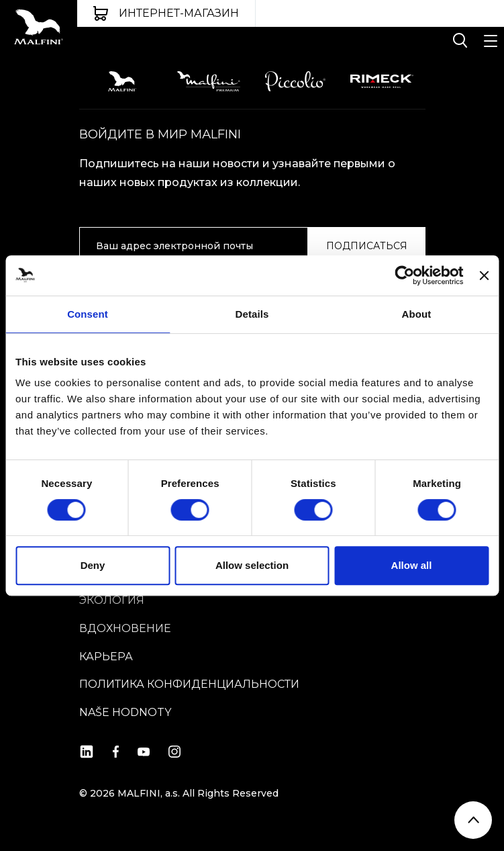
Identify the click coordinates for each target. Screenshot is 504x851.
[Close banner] (484, 275)
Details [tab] (252, 314)
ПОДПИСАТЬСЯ (367, 246)
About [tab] (417, 314)
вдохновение (125, 628)
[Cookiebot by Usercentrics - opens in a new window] (405, 275)
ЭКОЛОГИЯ (112, 600)
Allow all (412, 565)
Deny (93, 565)
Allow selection (252, 565)
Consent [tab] (88, 314)
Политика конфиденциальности (189, 684)
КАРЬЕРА (106, 657)
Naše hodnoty (125, 712)
